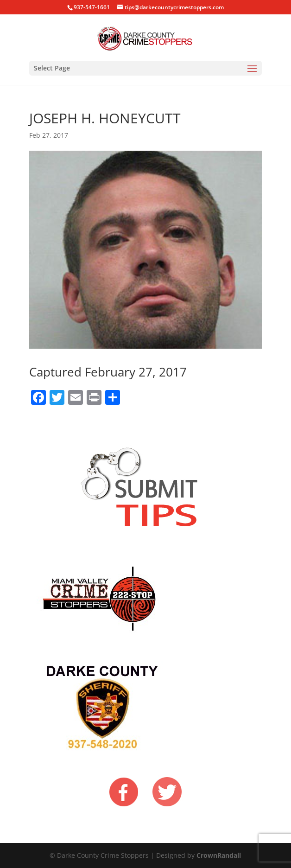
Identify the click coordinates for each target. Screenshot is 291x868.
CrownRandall (219, 855)
